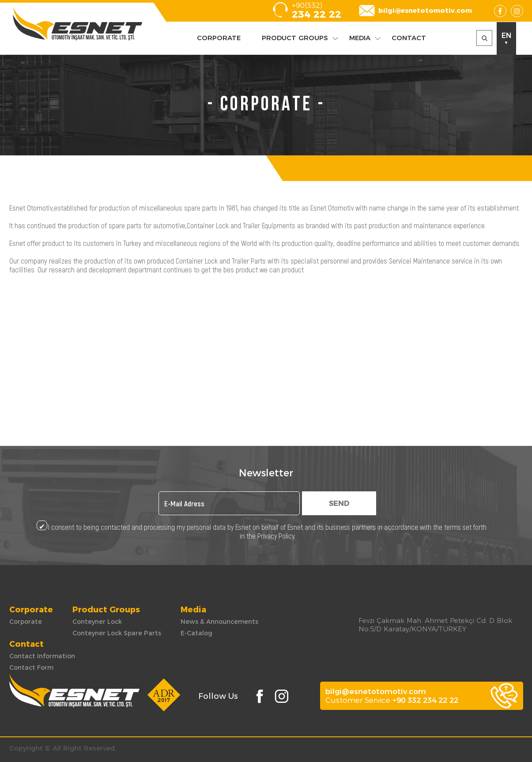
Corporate (26, 622)
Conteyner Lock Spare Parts (117, 633)
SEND (339, 504)
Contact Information (42, 656)
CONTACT (409, 38)
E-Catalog (196, 633)
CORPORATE (219, 38)
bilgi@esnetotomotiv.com (425, 10)
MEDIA (360, 38)
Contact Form (31, 668)
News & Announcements (219, 622)
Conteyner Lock (97, 622)
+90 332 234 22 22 (425, 700)
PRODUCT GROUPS (295, 38)
